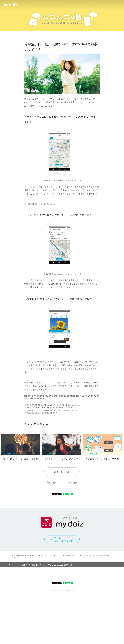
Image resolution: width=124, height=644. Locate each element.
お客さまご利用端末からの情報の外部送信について (90, 627)
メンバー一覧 (54, 5)
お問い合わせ (63, 627)
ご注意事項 (83, 623)
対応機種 (71, 623)
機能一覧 (42, 5)
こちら (106, 605)
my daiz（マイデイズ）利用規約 (49, 623)
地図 (58, 198)
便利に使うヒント (71, 5)
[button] (118, 489)
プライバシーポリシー (24, 627)
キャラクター (87, 5)
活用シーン (30, 5)
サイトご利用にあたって (45, 627)
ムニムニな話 (101, 5)
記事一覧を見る (62, 522)
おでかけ (30, 396)
